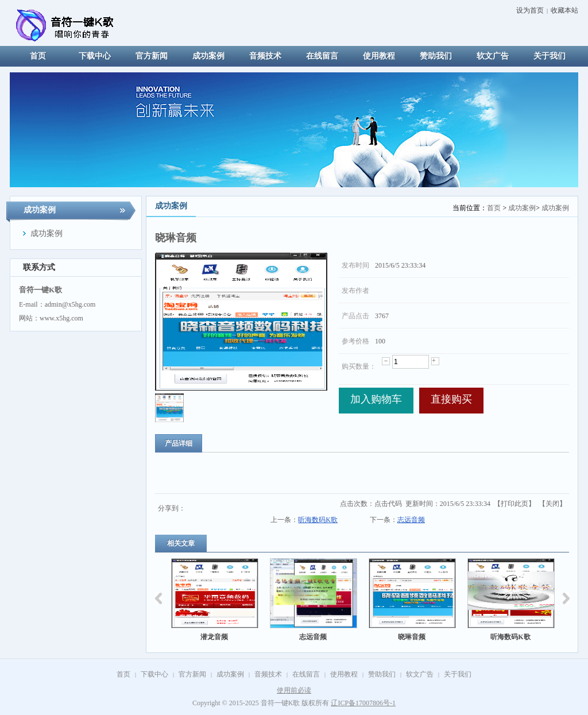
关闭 (552, 504)
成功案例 (522, 208)
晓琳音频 (412, 637)
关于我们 (458, 674)
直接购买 (451, 399)
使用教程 (344, 674)
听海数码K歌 (318, 520)
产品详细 (179, 443)
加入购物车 (376, 399)
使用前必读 (294, 690)
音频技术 (268, 674)
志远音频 (411, 520)
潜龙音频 (214, 637)
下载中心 (154, 674)
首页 (494, 208)
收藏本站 (564, 10)
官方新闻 (192, 674)
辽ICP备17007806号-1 (363, 703)
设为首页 (530, 10)
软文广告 (420, 674)
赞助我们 (382, 674)
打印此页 (514, 504)
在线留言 (306, 674)
